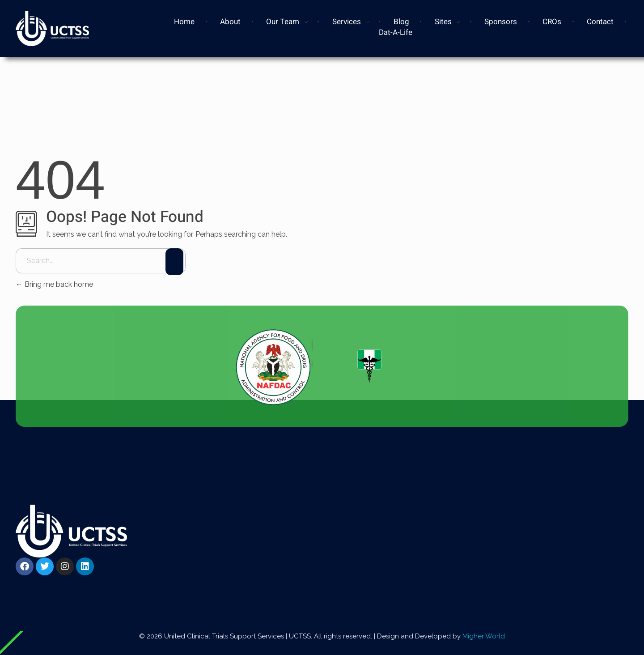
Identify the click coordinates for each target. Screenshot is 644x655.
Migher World (484, 636)
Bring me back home (54, 284)
